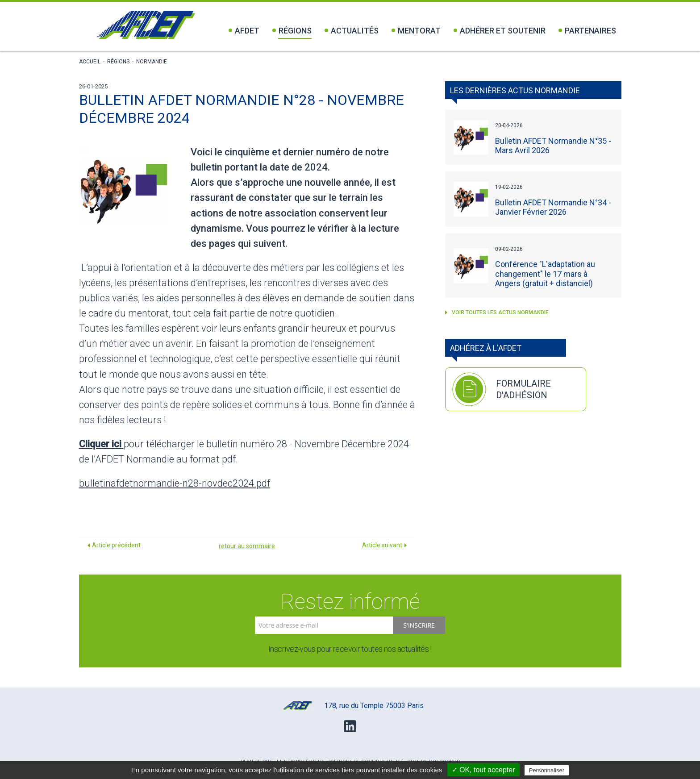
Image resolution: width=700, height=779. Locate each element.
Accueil (90, 62)
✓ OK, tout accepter (483, 770)
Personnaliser (547, 770)
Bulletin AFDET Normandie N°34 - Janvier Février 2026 (553, 207)
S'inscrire (419, 625)
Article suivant (382, 545)
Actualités (352, 31)
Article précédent (116, 545)
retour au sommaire (247, 546)
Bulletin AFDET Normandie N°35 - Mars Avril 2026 (553, 146)
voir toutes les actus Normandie (497, 312)
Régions (292, 31)
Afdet (244, 31)
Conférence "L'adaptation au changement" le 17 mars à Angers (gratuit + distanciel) (545, 273)
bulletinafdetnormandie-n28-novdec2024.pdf (175, 483)
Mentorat (416, 31)
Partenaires (587, 31)
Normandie (152, 62)
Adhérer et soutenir (500, 31)
